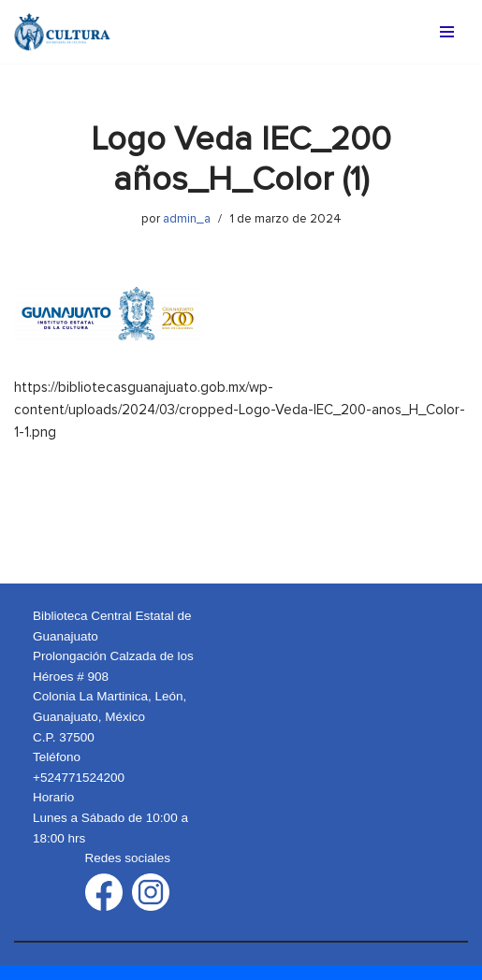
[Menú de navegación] (447, 32)
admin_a (187, 219)
